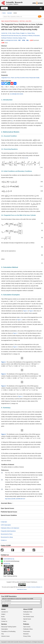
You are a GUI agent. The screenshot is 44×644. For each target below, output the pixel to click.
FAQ (2, 634)
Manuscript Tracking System (9, 627)
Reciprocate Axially (34, 78)
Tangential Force (6, 78)
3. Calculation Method (10, 267)
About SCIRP (28, 609)
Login (4, 8)
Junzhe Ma (4, 33)
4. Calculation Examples (11, 295)
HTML (24, 40)
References (5, 470)
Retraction (26, 634)
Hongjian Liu (23, 33)
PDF (19, 40)
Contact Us (4, 621)
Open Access (27, 627)
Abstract (4, 46)
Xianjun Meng (31, 33)
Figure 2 (15, 333)
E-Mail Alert (4, 522)
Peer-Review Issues (29, 617)
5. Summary (6, 408)
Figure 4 (31, 311)
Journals (9, 13)
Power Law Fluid (15, 78)
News (25, 621)
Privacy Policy (27, 636)
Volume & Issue (5, 636)
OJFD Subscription (6, 525)
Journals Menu (7, 503)
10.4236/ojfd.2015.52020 (11, 40)
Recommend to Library (7, 537)
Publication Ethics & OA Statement (10, 528)
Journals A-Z (5, 612)
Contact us (4, 540)
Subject (3, 614)
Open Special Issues (7, 508)
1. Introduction (7, 100)
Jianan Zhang (16, 33)
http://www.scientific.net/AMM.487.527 (15, 499)
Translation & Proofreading (8, 631)
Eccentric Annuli (24, 78)
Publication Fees (28, 612)
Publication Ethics (28, 629)
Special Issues (27, 619)
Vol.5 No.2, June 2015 (25, 21)
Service (4, 624)
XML (28, 40)
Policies (26, 624)
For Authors (26, 614)
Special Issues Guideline (9, 515)
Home (4, 13)
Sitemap (3, 619)
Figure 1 (25, 311)
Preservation (27, 631)
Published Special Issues (9, 512)
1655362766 (7, 564)
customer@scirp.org (9, 559)
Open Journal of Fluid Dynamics (10, 21)
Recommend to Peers (7, 534)
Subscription (5, 629)
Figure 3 (15, 347)
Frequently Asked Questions (8, 531)
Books (3, 617)
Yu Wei (10, 33)
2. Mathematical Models (10, 132)
